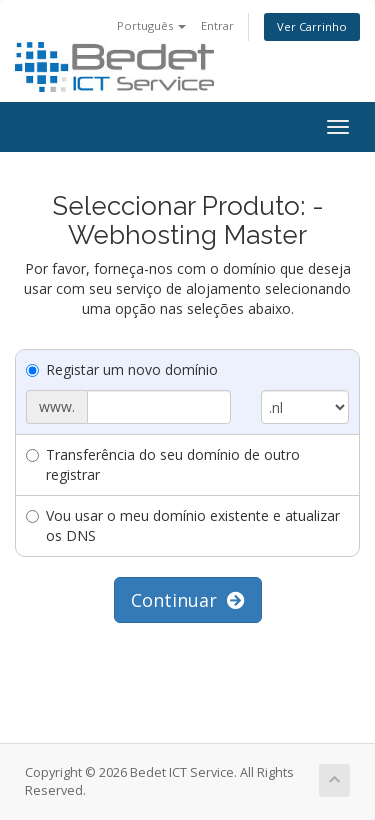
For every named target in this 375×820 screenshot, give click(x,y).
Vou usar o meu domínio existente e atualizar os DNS (183, 525)
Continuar (188, 600)
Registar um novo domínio (122, 369)
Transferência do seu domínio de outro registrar (163, 464)
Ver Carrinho (312, 26)
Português (151, 25)
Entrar (217, 25)
